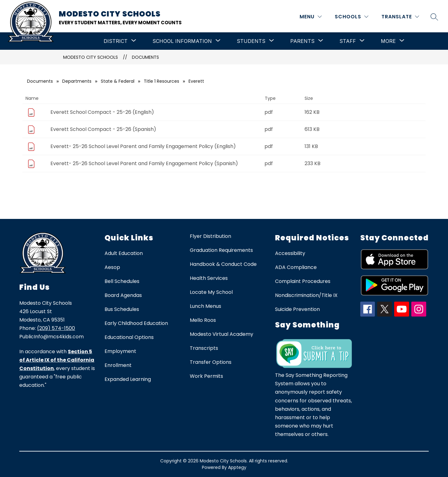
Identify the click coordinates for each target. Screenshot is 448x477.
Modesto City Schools (91, 57)
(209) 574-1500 (56, 328)
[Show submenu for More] (388, 41)
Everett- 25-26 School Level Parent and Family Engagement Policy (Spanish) (144, 163)
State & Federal (118, 81)
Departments (77, 81)
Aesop (112, 267)
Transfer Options (211, 362)
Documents (145, 57)
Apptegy (237, 467)
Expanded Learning (128, 379)
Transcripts (204, 348)
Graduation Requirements (221, 250)
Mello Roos (203, 320)
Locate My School (211, 292)
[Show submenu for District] (116, 41)
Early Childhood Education (136, 323)
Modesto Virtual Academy (222, 334)
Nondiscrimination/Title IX (306, 295)
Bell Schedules (122, 281)
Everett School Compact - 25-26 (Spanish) (103, 129)
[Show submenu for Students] (251, 41)
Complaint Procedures (303, 281)
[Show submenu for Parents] (302, 41)
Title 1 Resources (161, 81)
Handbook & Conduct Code (223, 264)
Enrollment (118, 365)
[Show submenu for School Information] (182, 41)
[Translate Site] (400, 17)
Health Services (209, 278)
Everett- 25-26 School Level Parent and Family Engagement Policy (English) (143, 146)
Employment (120, 351)
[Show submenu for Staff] (348, 41)
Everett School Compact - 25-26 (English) (102, 112)
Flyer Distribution (210, 236)
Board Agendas (123, 295)
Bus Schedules (122, 309)
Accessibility (290, 253)
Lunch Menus (205, 306)
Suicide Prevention (297, 309)
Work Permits (206, 376)
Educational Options (129, 337)
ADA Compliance (296, 267)
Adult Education (124, 253)
